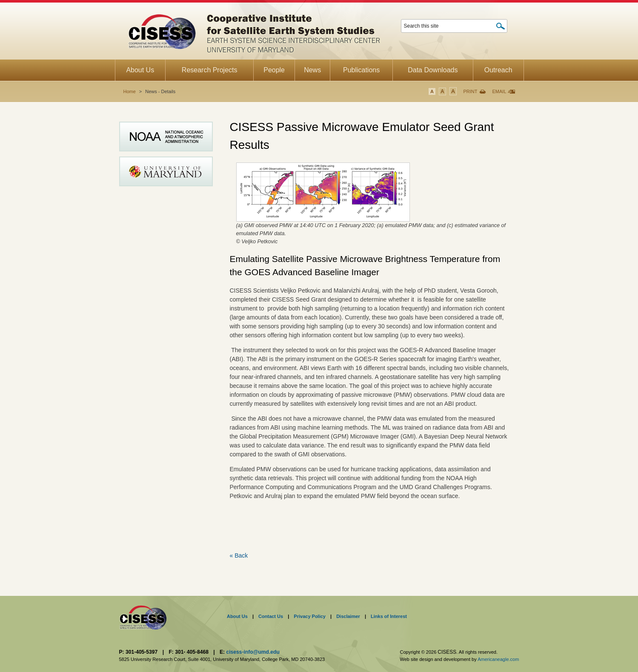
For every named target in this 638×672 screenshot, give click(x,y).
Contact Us (271, 616)
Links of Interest (389, 616)
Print (470, 91)
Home (130, 91)
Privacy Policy (310, 616)
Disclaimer (348, 616)
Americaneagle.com (498, 659)
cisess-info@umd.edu (253, 652)
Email (499, 91)
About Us (237, 616)
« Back (239, 555)
